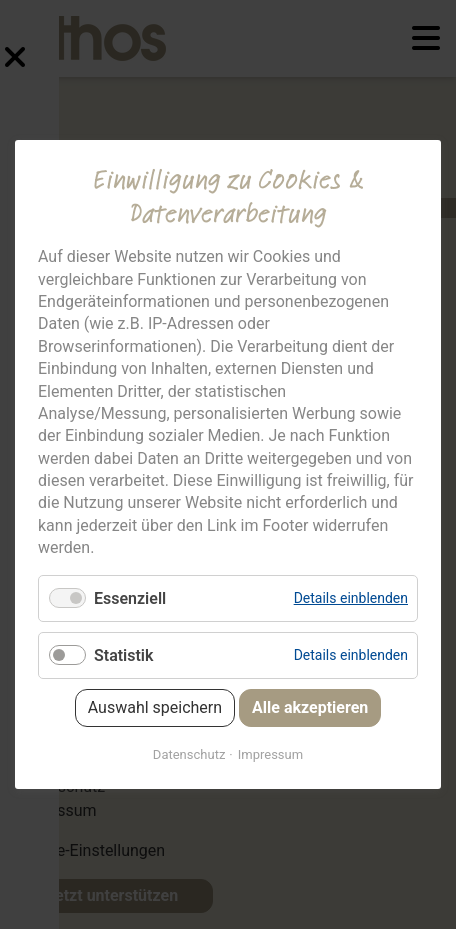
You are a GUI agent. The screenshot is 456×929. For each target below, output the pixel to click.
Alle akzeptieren (310, 707)
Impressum (270, 754)
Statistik (123, 655)
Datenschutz (189, 754)
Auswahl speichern (155, 707)
